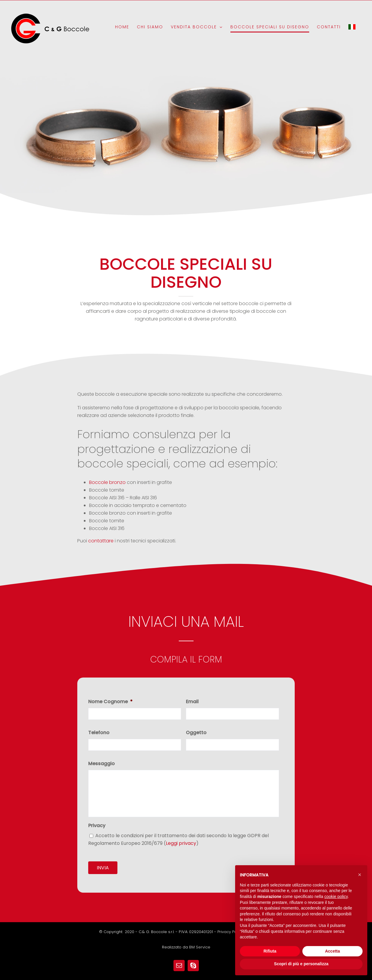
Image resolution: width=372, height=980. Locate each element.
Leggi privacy (181, 843)
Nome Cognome (110, 702)
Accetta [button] (333, 951)
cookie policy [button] (336, 896)
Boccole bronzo (107, 482)
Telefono (99, 733)
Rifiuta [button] (270, 951)
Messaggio (101, 764)
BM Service (200, 942)
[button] (360, 875)
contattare (101, 541)
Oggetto (196, 733)
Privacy (97, 826)
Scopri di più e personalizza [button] (301, 964)
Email (192, 702)
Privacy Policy (230, 926)
